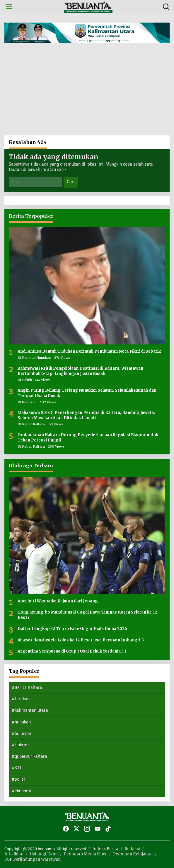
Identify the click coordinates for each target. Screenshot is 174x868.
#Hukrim (20, 745)
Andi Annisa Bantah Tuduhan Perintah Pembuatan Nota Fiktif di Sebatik (89, 351)
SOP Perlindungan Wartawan (33, 859)
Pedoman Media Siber (85, 854)
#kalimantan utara (30, 710)
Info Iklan (14, 854)
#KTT (17, 768)
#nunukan (21, 722)
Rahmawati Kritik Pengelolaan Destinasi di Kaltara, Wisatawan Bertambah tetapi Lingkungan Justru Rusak (80, 371)
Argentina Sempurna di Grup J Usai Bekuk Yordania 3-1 (72, 651)
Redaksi (132, 849)
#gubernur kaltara (29, 756)
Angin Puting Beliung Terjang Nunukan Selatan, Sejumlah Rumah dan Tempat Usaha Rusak (87, 393)
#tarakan (21, 699)
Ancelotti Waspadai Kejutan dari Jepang (58, 601)
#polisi (18, 779)
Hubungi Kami (44, 854)
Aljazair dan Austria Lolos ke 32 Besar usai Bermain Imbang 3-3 (81, 640)
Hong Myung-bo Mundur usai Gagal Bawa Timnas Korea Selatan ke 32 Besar (87, 615)
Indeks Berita (105, 849)
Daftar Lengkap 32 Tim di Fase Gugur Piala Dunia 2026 (72, 629)
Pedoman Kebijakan (133, 854)
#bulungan (22, 734)
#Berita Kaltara (27, 688)
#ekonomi (21, 791)
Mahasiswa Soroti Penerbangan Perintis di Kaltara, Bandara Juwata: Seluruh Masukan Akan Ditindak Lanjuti (86, 415)
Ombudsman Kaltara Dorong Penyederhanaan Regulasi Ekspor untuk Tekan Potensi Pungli (88, 438)
